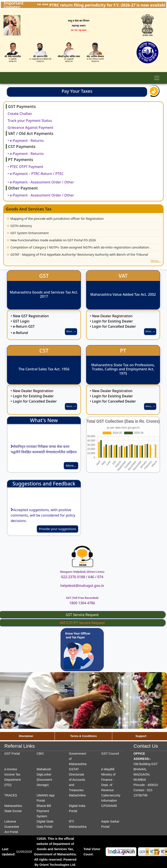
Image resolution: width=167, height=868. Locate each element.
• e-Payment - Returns (26, 141)
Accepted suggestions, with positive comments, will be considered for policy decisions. (43, 516)
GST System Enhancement (30, 233)
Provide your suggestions (58, 529)
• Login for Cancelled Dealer (113, 326)
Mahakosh (44, 769)
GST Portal (12, 754)
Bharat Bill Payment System (44, 811)
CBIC (40, 754)
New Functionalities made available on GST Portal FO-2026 (53, 240)
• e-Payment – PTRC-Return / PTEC (36, 174)
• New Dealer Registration (111, 316)
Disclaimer (26, 736)
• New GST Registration (30, 316)
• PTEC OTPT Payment (25, 167)
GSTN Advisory (21, 226)
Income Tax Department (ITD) (13, 780)
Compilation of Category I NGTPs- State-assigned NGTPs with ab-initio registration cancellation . (81, 247)
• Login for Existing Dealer (111, 321)
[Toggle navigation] (157, 78)
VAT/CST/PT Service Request (82, 623)
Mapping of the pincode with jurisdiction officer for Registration (57, 219)
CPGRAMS (109, 806)
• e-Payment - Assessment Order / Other (41, 182)
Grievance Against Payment (30, 128)
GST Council (110, 754)
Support (141, 736)
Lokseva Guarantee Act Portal (12, 827)
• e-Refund (19, 333)
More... (156, 261)
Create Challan (20, 114)
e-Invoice (11, 769)
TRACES (11, 795)
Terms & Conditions (84, 736)
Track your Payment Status (30, 121)
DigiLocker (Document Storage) (44, 780)
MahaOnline (77, 795)
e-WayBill (108, 769)
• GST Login (20, 321)
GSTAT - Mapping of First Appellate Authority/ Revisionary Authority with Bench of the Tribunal (79, 254)
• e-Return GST (23, 326)
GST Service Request (82, 615)
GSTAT (74, 769)
